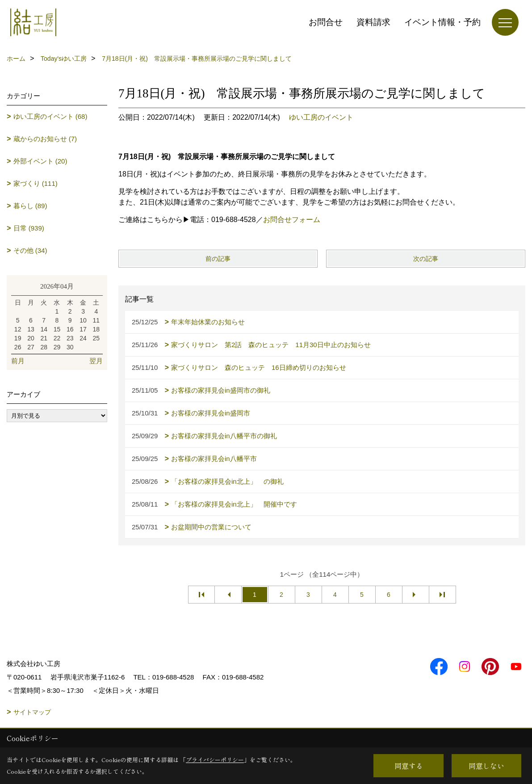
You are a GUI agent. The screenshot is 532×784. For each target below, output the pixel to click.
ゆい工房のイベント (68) (50, 116)
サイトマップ (32, 712)
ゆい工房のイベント (321, 117)
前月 (18, 361)
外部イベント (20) (40, 161)
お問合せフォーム (292, 220)
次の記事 (426, 259)
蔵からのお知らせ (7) (45, 139)
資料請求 (373, 22)
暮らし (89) (30, 206)
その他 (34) (30, 250)
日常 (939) (29, 228)
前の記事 (218, 259)
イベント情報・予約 (442, 22)
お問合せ (326, 22)
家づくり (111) (36, 183)
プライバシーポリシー (215, 760)
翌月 (96, 361)
